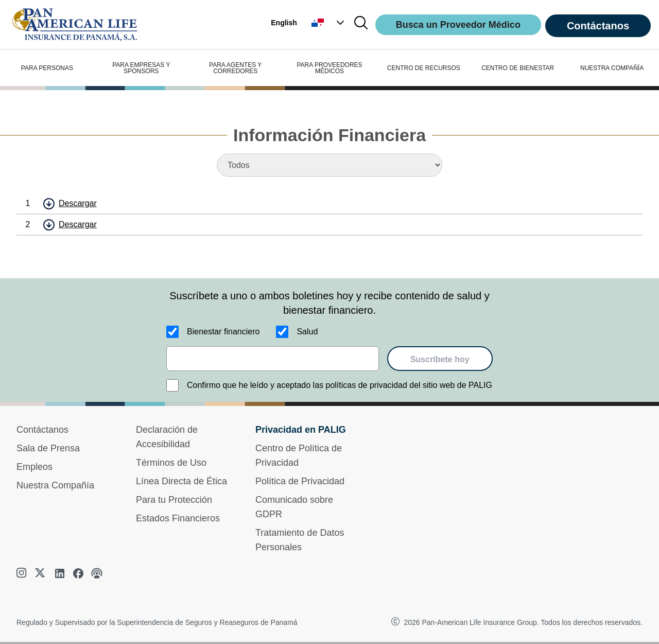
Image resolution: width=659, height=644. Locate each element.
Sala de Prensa (48, 448)
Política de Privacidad (300, 481)
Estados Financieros (178, 518)
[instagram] (23, 573)
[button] (329, 23)
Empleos (34, 467)
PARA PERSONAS (47, 68)
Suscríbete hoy (440, 359)
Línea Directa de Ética (181, 481)
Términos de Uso (171, 463)
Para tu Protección (174, 500)
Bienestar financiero (223, 332)
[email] (273, 359)
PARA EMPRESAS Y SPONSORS (141, 68)
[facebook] (78, 573)
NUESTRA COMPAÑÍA (612, 68)
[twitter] (41, 573)
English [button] (284, 23)
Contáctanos (598, 26)
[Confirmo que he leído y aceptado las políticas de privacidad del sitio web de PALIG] (172, 385)
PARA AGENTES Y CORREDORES (235, 68)
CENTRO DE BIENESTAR (518, 68)
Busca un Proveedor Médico (458, 25)
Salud (307, 332)
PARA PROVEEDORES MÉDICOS (329, 68)
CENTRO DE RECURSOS (424, 68)
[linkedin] (60, 573)
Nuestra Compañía (55, 485)
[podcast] (97, 573)
